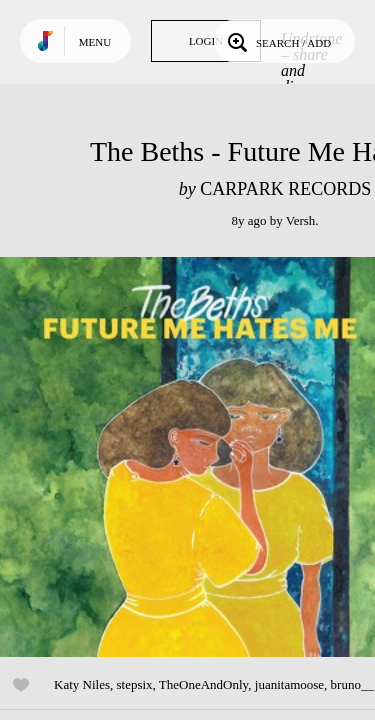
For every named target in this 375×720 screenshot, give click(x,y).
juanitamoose (289, 684)
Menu (95, 42)
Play (200, 457)
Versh (301, 220)
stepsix (134, 684)
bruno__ (352, 684)
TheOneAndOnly (203, 684)
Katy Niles (82, 684)
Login (206, 41)
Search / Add (277, 41)
